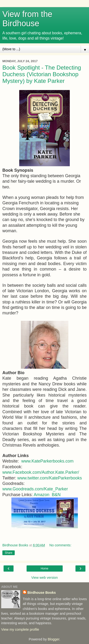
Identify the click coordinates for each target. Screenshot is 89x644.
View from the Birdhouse (27, 19)
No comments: (60, 545)
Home (44, 569)
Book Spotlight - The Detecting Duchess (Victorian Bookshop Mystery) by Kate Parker (42, 74)
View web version (45, 578)
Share (9, 553)
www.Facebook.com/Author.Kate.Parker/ (41, 472)
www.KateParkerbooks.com (47, 461)
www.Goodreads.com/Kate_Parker (35, 489)
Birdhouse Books (42, 593)
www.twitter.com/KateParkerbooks (50, 478)
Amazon (42, 495)
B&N (56, 495)
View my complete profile (20, 629)
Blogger (54, 639)
